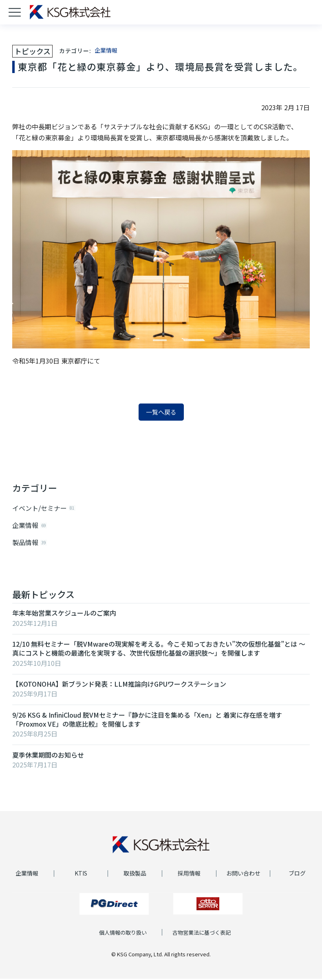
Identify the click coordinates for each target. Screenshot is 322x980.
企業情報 (106, 50)
